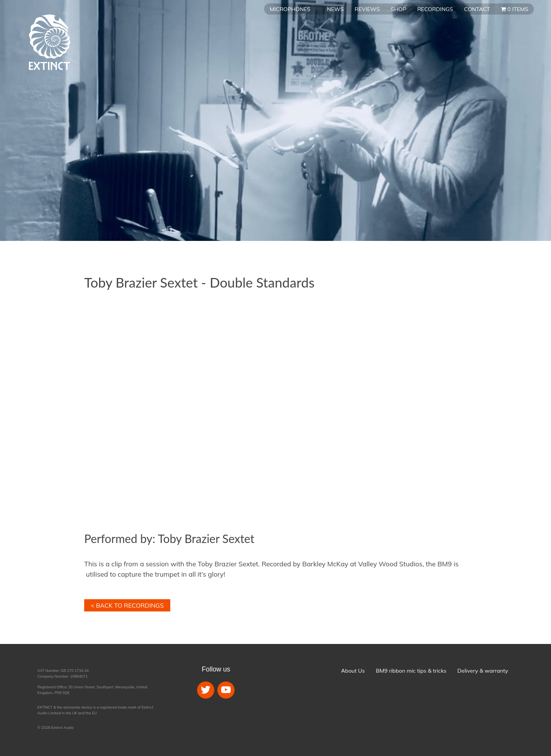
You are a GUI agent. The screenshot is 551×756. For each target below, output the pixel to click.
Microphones (290, 9)
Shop (398, 9)
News (335, 9)
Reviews (367, 9)
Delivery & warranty (483, 671)
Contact (477, 9)
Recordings (435, 9)
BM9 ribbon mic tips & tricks (411, 671)
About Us (353, 671)
